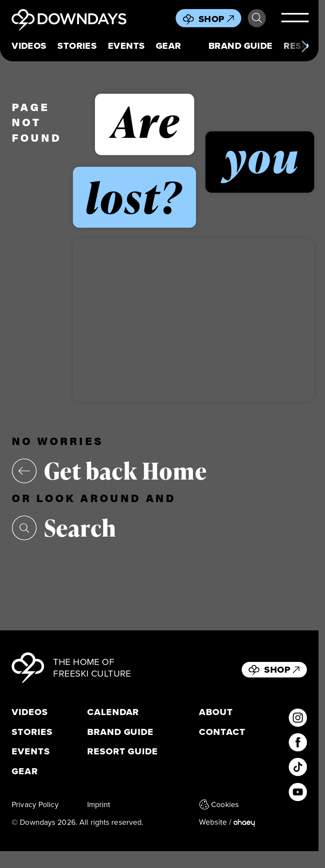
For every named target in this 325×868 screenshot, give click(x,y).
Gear (169, 46)
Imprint (99, 804)
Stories (77, 46)
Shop (216, 19)
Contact (222, 732)
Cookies (219, 804)
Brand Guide (241, 46)
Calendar (113, 712)
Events (126, 46)
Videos (29, 46)
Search (257, 18)
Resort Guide (123, 751)
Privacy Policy (35, 804)
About (216, 712)
